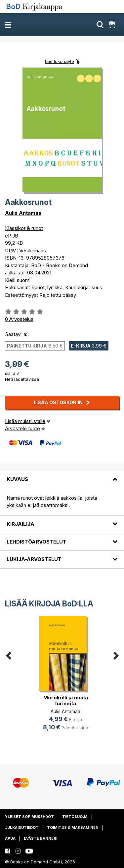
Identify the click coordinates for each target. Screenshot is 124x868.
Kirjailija (21, 524)
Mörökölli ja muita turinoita (66, 700)
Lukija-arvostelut (34, 559)
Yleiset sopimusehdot (29, 817)
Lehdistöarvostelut (37, 542)
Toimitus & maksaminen (73, 827)
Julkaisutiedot (22, 827)
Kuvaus (17, 479)
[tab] (62, 475)
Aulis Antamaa (23, 213)
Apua (10, 838)
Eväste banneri (41, 838)
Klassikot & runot (24, 228)
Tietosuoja (75, 817)
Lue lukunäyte (60, 61)
